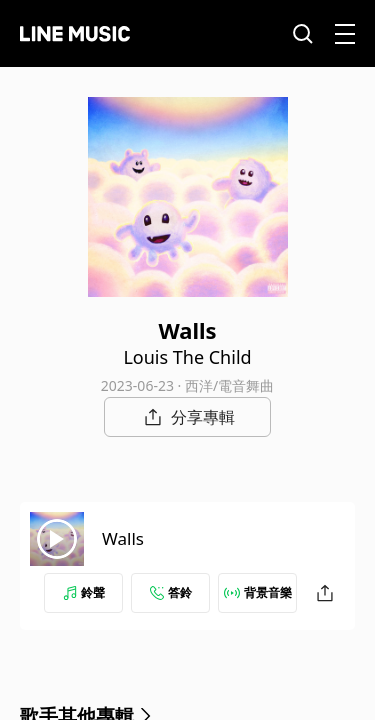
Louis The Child (187, 357)
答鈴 (171, 592)
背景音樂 (258, 592)
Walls (123, 538)
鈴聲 (84, 592)
